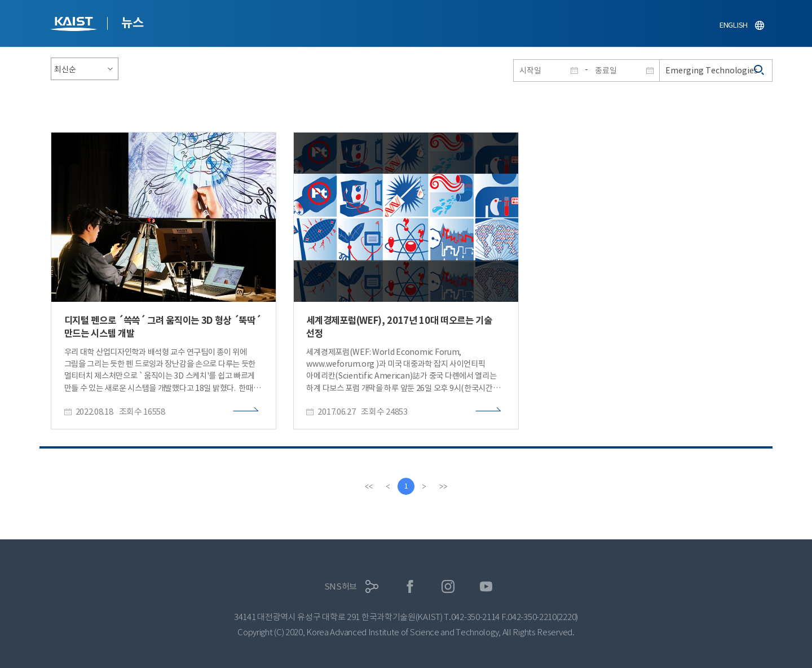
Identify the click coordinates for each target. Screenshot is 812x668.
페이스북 (410, 586)
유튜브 (486, 586)
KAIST (75, 25)
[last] (443, 486)
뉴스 (132, 23)
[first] (369, 486)
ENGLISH (734, 25)
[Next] (424, 486)
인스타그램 (448, 586)
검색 (760, 71)
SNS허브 (341, 586)
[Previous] (388, 486)
